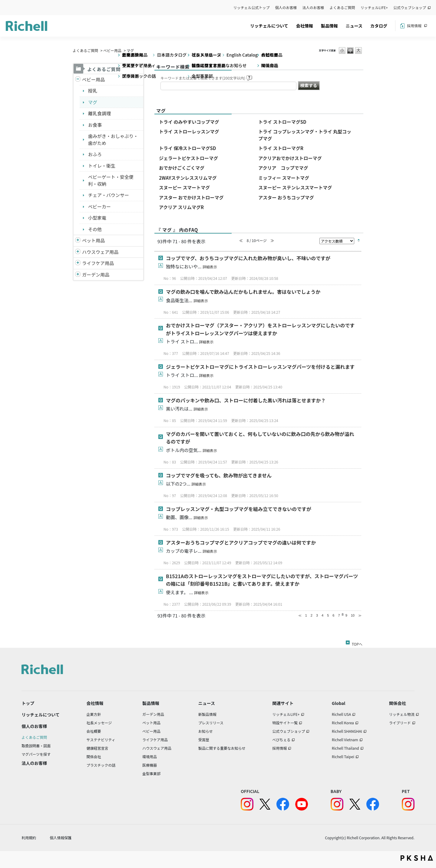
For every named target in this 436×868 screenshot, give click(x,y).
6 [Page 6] (333, 615)
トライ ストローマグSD (282, 122)
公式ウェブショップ (410, 7)
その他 (95, 229)
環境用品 (150, 757)
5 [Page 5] (328, 615)
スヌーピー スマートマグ (184, 187)
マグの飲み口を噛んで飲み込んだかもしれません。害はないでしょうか (243, 292)
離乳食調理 (99, 113)
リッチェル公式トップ (252, 7)
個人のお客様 (286, 7)
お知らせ (206, 731)
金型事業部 (151, 773)
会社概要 (94, 731)
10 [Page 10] (353, 615)
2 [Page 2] (312, 615)
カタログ (379, 26)
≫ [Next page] (360, 615)
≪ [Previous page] (300, 615)
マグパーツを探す (36, 754)
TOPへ (357, 643)
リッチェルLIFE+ (374, 7)
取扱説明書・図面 (36, 746)
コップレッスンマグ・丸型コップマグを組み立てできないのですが (239, 509)
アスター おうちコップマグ (286, 197)
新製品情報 (207, 714)
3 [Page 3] (317, 615)
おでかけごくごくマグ (182, 168)
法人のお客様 (313, 7)
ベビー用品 (112, 50)
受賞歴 (204, 740)
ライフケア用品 (98, 263)
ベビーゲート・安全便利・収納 (111, 180)
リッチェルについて (269, 26)
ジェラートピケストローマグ (188, 158)
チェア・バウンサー (109, 195)
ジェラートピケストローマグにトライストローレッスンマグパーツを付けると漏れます (260, 367)
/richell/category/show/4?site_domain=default (78, 241)
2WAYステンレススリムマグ (188, 178)
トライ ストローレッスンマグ (189, 131)
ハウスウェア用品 (100, 252)
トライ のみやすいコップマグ (189, 122)
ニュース (354, 26)
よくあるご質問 (342, 7)
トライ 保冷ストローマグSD (187, 148)
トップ (28, 703)
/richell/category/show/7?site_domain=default (78, 252)
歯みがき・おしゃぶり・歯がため (113, 139)
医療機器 (150, 765)
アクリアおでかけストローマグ (290, 158)
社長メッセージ (99, 723)
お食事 (95, 125)
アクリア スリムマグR (181, 207)
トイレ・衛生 (102, 166)
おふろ (95, 154)
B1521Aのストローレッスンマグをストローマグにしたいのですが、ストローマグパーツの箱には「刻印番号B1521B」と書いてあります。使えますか (262, 580)
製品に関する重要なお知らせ (222, 748)
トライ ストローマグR (281, 148)
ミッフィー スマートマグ (284, 178)
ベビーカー (99, 206)
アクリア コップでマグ (283, 168)
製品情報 (329, 26)
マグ (93, 102)
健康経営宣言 (97, 748)
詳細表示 (210, 267)
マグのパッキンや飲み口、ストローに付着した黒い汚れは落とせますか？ (246, 400)
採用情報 (414, 26)
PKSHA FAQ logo (417, 858)
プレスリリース (211, 723)
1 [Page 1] (306, 615)
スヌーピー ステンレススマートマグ (295, 187)
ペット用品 (93, 240)
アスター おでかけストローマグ (191, 197)
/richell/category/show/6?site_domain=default (78, 263)
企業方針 (94, 714)
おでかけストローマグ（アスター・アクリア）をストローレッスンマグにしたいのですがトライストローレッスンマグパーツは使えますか (260, 329)
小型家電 (97, 218)
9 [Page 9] (346, 615)
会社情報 (305, 26)
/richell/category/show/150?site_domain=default (78, 275)
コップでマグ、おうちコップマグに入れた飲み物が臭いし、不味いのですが (248, 258)
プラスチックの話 (101, 765)
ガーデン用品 (96, 275)
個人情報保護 (61, 838)
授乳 (93, 91)
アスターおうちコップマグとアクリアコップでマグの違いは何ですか (241, 542)
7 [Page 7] (339, 615)
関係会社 (94, 757)
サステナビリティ (101, 740)
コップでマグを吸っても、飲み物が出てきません (219, 475)
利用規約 (29, 838)
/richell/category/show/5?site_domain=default (78, 80)
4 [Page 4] (322, 615)
